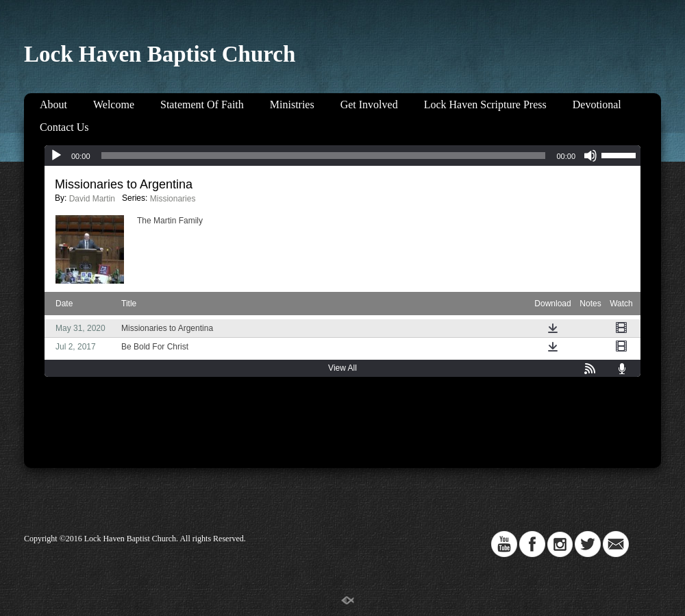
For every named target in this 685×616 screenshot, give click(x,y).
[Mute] (590, 156)
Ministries (292, 104)
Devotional (597, 104)
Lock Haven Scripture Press (485, 104)
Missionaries (173, 199)
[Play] (56, 156)
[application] (342, 156)
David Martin (92, 199)
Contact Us (64, 127)
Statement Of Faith (202, 104)
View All (342, 368)
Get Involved (369, 104)
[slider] (324, 156)
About (53, 104)
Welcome (114, 104)
